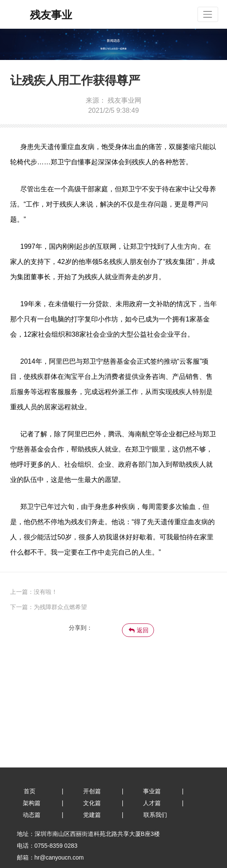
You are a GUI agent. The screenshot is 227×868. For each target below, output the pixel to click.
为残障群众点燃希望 (60, 607)
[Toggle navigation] (208, 14)
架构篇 (32, 803)
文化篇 (92, 803)
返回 (139, 630)
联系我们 (155, 815)
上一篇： (34, 592)
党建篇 (92, 815)
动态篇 (32, 815)
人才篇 (152, 803)
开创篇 (92, 791)
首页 (30, 791)
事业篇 (152, 791)
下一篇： (22, 607)
